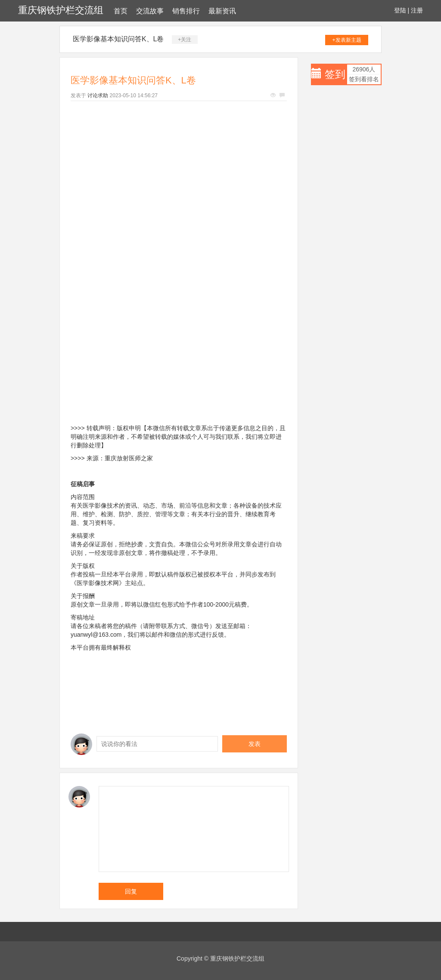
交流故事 (150, 11)
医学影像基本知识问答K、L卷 (118, 39)
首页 (121, 11)
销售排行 (186, 11)
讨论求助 (98, 96)
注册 (417, 10)
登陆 (400, 10)
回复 (131, 891)
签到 (335, 74)
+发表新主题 (347, 40)
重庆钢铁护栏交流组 (61, 10)
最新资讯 (222, 11)
